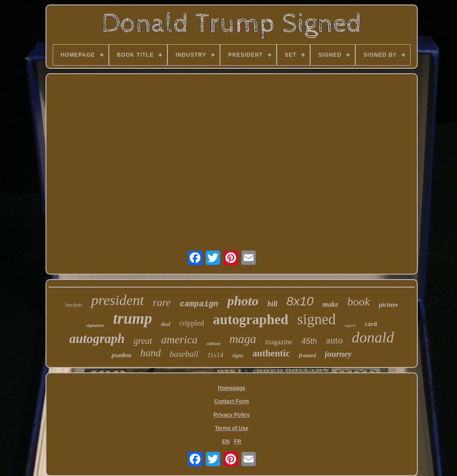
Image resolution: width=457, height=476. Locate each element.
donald (373, 337)
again (350, 325)
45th (309, 341)
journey (338, 354)
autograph (97, 338)
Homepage (231, 388)
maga (243, 339)
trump (133, 319)
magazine (279, 342)
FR (237, 442)
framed (307, 355)
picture (388, 305)
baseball (184, 354)
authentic (271, 353)
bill (272, 304)
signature (95, 325)
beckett (74, 305)
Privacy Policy (231, 415)
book (359, 302)
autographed (251, 319)
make (331, 304)
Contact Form (232, 401)
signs (238, 355)
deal (166, 324)
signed (316, 319)
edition (214, 343)
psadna (121, 355)
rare (162, 302)
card (371, 324)
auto (334, 340)
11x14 (216, 355)
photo (243, 301)
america (179, 340)
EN (226, 442)
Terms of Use (231, 428)
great (143, 341)
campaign (199, 304)
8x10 (300, 301)
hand (150, 353)
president (117, 300)
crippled (192, 323)
